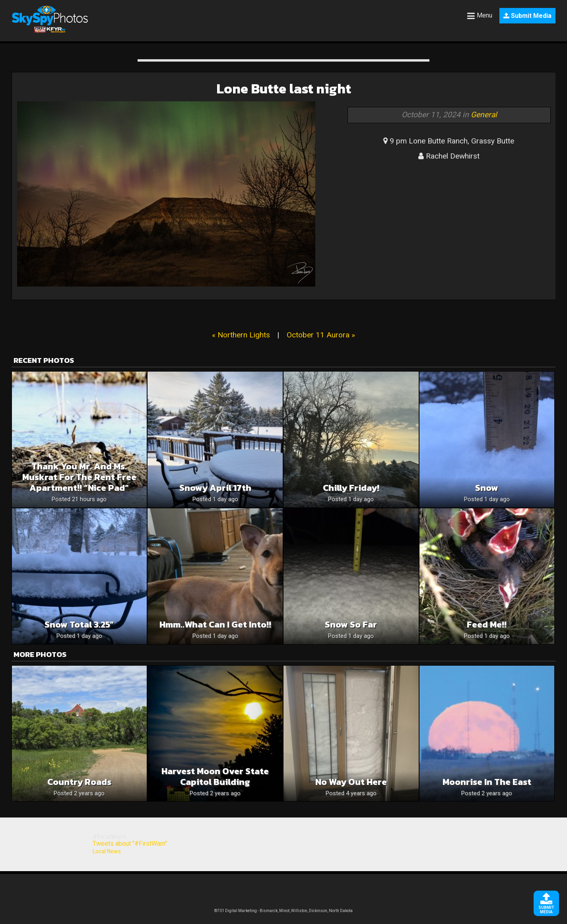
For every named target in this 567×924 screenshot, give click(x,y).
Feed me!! (487, 625)
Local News (107, 851)
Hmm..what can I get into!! (215, 625)
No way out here (351, 782)
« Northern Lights (241, 335)
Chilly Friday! (351, 488)
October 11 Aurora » (321, 335)
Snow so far (351, 625)
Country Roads (79, 782)
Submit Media (527, 16)
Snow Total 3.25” (79, 625)
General (484, 115)
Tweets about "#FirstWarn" (130, 844)
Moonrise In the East (487, 782)
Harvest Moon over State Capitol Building (215, 777)
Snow (487, 488)
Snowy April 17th (215, 488)
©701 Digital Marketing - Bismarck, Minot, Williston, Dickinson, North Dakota (283, 911)
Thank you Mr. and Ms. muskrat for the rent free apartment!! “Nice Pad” (79, 477)
